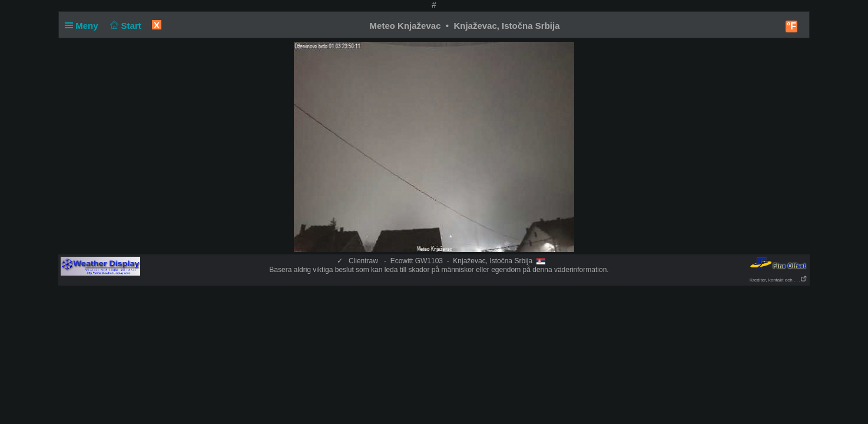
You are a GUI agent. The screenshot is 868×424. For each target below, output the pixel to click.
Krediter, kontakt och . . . (778, 280)
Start (125, 26)
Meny (84, 26)
